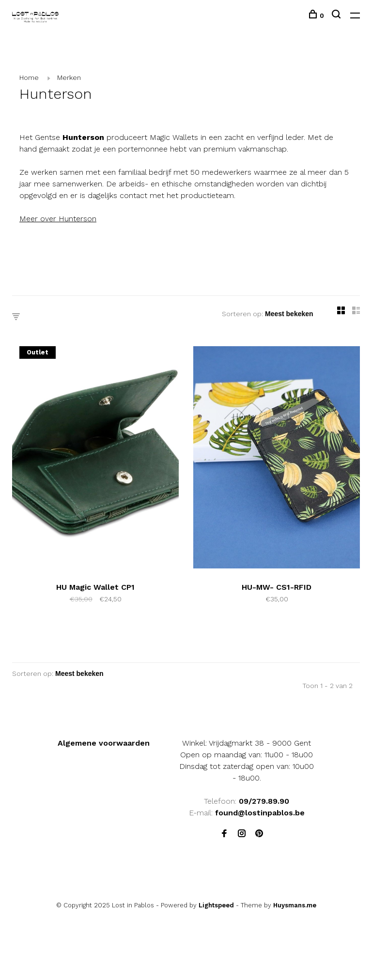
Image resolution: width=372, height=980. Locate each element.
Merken (69, 77)
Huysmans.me (295, 905)
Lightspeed (216, 905)
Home (29, 77)
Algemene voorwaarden (104, 743)
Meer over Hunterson (58, 219)
